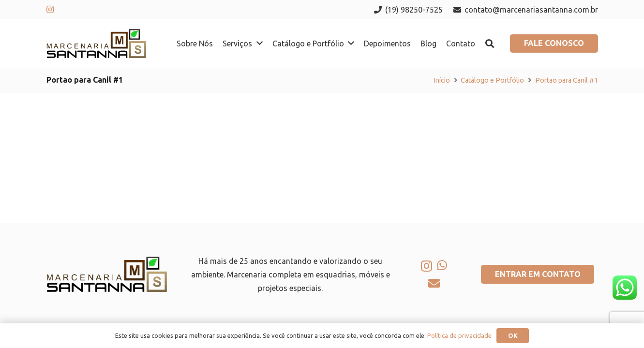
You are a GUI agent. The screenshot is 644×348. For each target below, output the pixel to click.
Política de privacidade (459, 335)
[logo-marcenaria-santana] (97, 43)
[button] (490, 44)
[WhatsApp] (442, 265)
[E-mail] (434, 283)
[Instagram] (50, 10)
